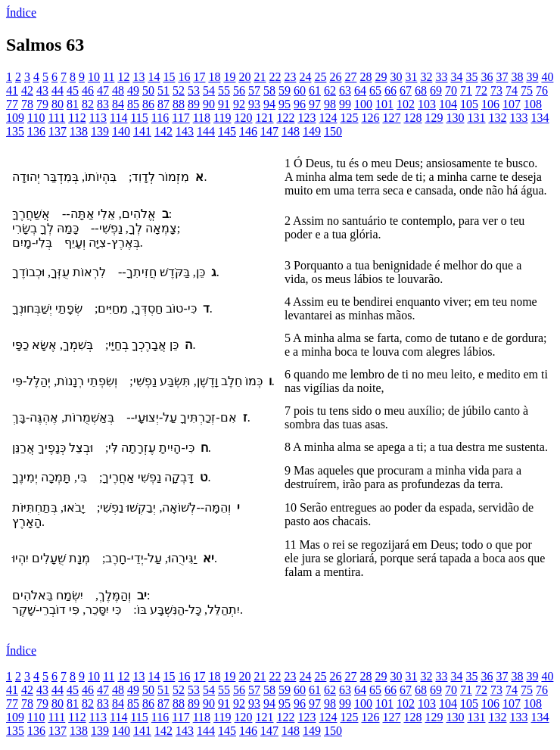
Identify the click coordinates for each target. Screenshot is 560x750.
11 (109, 77)
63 (345, 90)
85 (133, 104)
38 (517, 77)
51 (163, 90)
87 (163, 104)
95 (285, 104)
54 (209, 90)
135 (15, 131)
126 (370, 118)
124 (328, 118)
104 (448, 104)
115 (139, 118)
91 (224, 104)
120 (243, 118)
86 (148, 104)
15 (169, 77)
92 (239, 104)
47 (103, 90)
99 (345, 104)
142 (163, 131)
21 (260, 77)
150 (333, 131)
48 (118, 90)
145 (227, 131)
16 (184, 77)
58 (269, 90)
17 (199, 77)
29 (381, 77)
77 (12, 104)
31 (411, 77)
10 (94, 77)
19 (229, 77)
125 (349, 118)
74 (512, 90)
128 (412, 118)
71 (466, 90)
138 (79, 131)
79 (42, 104)
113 (98, 118)
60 (300, 90)
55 (224, 90)
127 (391, 118)
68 (421, 90)
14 (154, 77)
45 (73, 90)
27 (350, 77)
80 (58, 104)
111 (56, 118)
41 (12, 90)
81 (73, 104)
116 (160, 118)
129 (434, 118)
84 (118, 104)
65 (375, 90)
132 (497, 118)
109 (15, 118)
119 (222, 118)
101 (384, 104)
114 (118, 118)
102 (406, 104)
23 (290, 77)
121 (264, 118)
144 (206, 131)
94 (269, 104)
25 (320, 77)
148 (291, 131)
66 (390, 90)
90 (209, 104)
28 (366, 77)
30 (396, 77)
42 (27, 90)
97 (315, 104)
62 (330, 90)
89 (194, 104)
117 (180, 118)
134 (540, 118)
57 (254, 90)
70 (451, 90)
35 (471, 77)
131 (476, 118)
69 (436, 90)
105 (469, 104)
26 (335, 77)
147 (269, 131)
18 (214, 77)
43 (42, 90)
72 (481, 90)
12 (123, 77)
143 (185, 131)
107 (512, 104)
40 (547, 77)
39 (532, 77)
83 (103, 104)
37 (502, 77)
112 (77, 118)
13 (138, 77)
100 (363, 104)
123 (306, 118)
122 (285, 118)
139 (100, 131)
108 (533, 104)
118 (202, 118)
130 (455, 118)
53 (194, 90)
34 (456, 77)
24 (305, 77)
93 (254, 104)
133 (518, 118)
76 (542, 90)
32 (426, 77)
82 (88, 104)
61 (315, 90)
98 (330, 104)
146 (248, 131)
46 (88, 90)
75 (527, 90)
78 (27, 104)
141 (142, 131)
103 (427, 104)
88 (179, 104)
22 (275, 77)
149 (312, 131)
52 (179, 90)
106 (490, 104)
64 (360, 90)
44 (58, 90)
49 (133, 90)
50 (148, 90)
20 (244, 77)
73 (496, 90)
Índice (21, 12)
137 (58, 131)
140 (121, 131)
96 (300, 104)
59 (285, 90)
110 (36, 118)
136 (36, 131)
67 (406, 90)
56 (239, 90)
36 (487, 77)
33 (441, 77)
